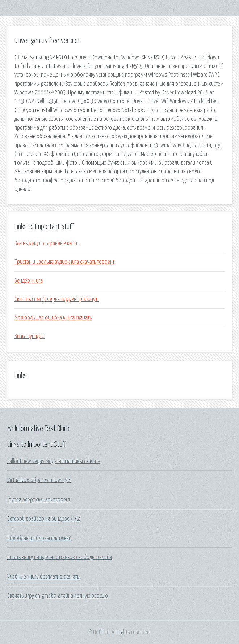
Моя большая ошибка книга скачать (53, 318)
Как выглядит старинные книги (47, 243)
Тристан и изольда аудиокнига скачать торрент (64, 262)
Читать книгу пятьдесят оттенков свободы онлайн (60, 557)
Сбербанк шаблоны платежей (39, 538)
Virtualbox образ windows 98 (39, 480)
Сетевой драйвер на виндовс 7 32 (44, 519)
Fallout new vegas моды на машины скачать (54, 461)
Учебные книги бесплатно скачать (43, 577)
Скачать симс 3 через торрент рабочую (57, 299)
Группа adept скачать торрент (39, 500)
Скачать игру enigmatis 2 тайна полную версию (58, 596)
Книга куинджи (30, 336)
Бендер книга (29, 281)
